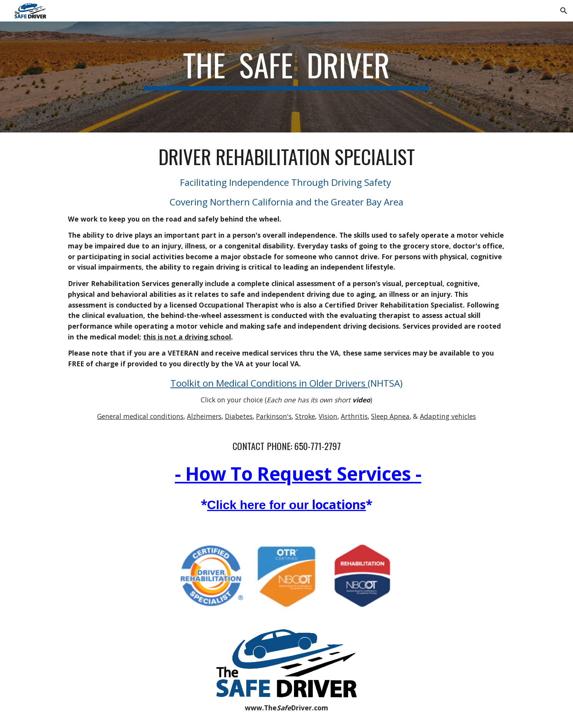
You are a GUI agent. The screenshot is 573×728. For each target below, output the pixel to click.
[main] (287, 77)
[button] (564, 11)
